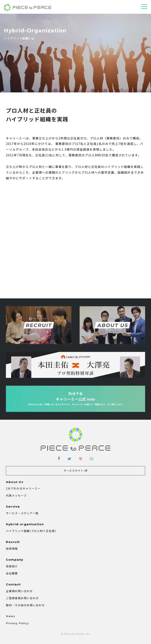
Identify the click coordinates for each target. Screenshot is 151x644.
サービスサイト (74, 471)
